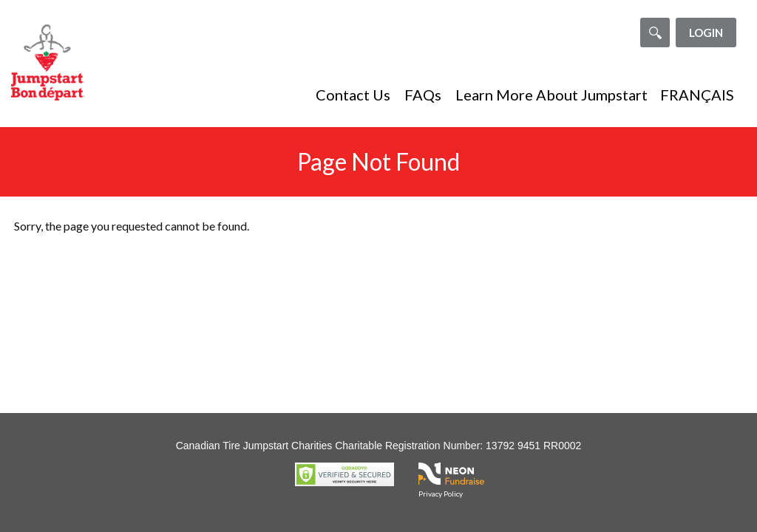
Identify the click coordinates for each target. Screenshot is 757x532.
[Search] (655, 33)
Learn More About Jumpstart (551, 95)
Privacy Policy (441, 494)
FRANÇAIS (697, 95)
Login (706, 33)
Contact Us (353, 95)
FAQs (423, 95)
